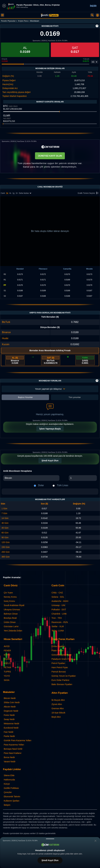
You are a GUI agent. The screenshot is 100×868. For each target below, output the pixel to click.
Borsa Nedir (9, 757)
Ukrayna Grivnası (12, 610)
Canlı (3, 193)
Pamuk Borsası (59, 672)
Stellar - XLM (58, 626)
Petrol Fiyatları (58, 663)
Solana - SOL (58, 597)
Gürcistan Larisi (11, 626)
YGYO (7, 676)
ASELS (7, 663)
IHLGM (7, 659)
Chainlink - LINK (59, 614)
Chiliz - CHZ (57, 593)
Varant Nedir (10, 762)
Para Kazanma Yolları (14, 745)
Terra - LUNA (58, 631)
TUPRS (7, 672)
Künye (7, 784)
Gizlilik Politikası (11, 788)
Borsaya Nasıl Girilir (13, 749)
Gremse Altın (58, 708)
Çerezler (8, 792)
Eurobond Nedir (11, 728)
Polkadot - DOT (59, 610)
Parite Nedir (9, 736)
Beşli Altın (56, 717)
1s (7, 193)
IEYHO (7, 655)
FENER (7, 651)
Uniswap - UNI (58, 605)
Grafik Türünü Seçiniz (88, 193)
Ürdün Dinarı (10, 622)
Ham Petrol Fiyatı (60, 667)
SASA (7, 680)
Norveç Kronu (10, 597)
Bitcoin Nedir (10, 698)
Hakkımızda (9, 780)
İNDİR (93, 6)
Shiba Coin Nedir (12, 702)
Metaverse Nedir (12, 724)
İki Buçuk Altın (58, 700)
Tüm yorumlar (75, 397)
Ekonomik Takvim (12, 797)
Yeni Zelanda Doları (13, 631)
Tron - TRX (57, 618)
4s (10, 193)
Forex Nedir (9, 715)
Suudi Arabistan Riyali (14, 605)
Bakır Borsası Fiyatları (62, 684)
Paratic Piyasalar (8, 21)
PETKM (7, 667)
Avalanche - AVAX (60, 601)
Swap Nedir (9, 719)
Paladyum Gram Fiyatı (62, 659)
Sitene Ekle (9, 775)
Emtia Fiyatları (58, 646)
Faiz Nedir (9, 732)
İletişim (7, 805)
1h (17, 193)
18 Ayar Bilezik (59, 713)
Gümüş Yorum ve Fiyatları (64, 676)
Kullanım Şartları (12, 801)
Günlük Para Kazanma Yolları (18, 740)
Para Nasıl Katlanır (13, 753)
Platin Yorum (58, 651)
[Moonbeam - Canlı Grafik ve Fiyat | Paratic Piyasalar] (50, 15)
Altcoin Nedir (10, 707)
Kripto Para (23, 21)
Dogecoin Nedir (11, 711)
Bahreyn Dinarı (11, 614)
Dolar (41, 485)
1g (13, 193)
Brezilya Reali (10, 618)
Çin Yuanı (8, 593)
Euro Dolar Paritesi (60, 680)
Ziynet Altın (57, 704)
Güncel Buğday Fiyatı (62, 655)
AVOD (7, 646)
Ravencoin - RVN (60, 622)
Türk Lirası (63, 485)
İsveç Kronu (9, 601)
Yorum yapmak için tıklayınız (50, 389)
